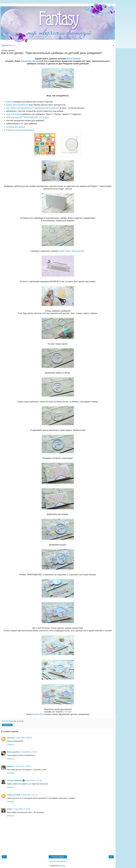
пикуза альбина (14, 795)
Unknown (11, 738)
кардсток (10, 102)
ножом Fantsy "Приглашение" (72, 251)
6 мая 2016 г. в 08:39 (24, 738)
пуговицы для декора (15, 127)
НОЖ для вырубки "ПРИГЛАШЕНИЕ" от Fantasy (27, 117)
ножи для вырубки (14, 114)
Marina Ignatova (14, 752)
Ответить (11, 744)
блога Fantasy (73, 59)
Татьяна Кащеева (14, 780)
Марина (11, 766)
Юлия (9, 809)
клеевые (10, 130)
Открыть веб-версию (58, 861)
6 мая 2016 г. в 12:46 (34, 780)
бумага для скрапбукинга (17, 105)
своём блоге (39, 714)
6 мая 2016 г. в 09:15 (29, 752)
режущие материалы (25, 130)
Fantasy (68, 712)
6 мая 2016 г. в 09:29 (23, 766)
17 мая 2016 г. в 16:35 (21, 809)
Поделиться (7, 725)
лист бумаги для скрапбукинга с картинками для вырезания (32, 108)
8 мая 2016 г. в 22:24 (29, 795)
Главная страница (58, 857)
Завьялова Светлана (30, 61)
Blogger (62, 866)
